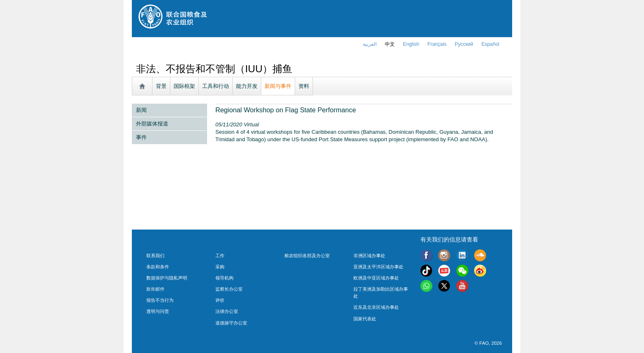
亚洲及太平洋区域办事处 (378, 267)
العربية (370, 44)
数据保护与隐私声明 (167, 278)
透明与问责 (158, 311)
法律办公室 (227, 311)
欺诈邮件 (155, 289)
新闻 (141, 110)
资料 (304, 86)
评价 (220, 300)
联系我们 (155, 256)
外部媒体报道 (152, 124)
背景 (161, 86)
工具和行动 (216, 86)
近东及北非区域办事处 (376, 307)
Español (490, 44)
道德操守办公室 (231, 323)
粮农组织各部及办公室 (307, 256)
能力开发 (247, 86)
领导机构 (224, 278)
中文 (390, 44)
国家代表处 (365, 319)
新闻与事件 (278, 86)
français (437, 44)
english (411, 44)
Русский (464, 44)
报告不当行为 (160, 300)
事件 (141, 137)
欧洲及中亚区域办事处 (376, 278)
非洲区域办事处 (369, 256)
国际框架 (184, 86)
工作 (220, 256)
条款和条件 (158, 267)
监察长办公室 (229, 289)
